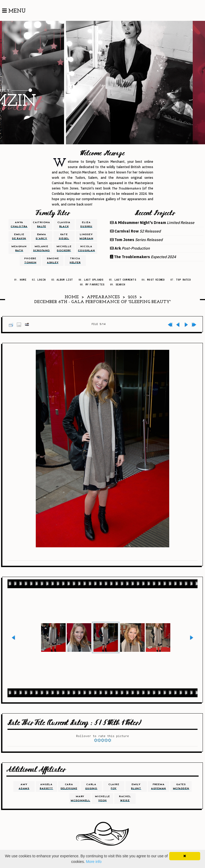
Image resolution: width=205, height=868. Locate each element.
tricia (75, 261)
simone (53, 261)
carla (91, 786)
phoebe (30, 261)
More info (94, 862)
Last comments (125, 280)
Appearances (103, 297)
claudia (64, 224)
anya (19, 224)
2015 (132, 297)
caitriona (42, 224)
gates (181, 786)
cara (69, 786)
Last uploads (94, 280)
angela (46, 786)
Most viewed (156, 280)
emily (136, 786)
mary (80, 799)
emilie (19, 237)
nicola (86, 249)
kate (64, 237)
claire (114, 786)
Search (120, 284)
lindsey (86, 237)
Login (42, 280)
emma (42, 237)
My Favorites (95, 284)
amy (24, 786)
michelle (64, 249)
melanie (42, 249)
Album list (65, 280)
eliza (86, 224)
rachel (125, 799)
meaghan (19, 249)
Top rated (183, 280)
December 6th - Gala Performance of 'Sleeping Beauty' (103, 302)
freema (159, 786)
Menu (14, 11)
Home (23, 280)
